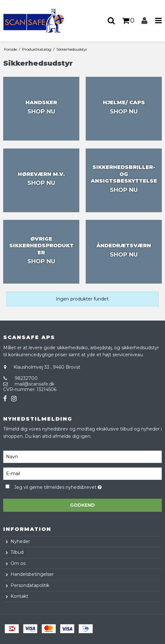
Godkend (82, 505)
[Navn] (82, 457)
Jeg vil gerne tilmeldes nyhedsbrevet (73, 486)
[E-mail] (82, 474)
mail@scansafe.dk (35, 384)
